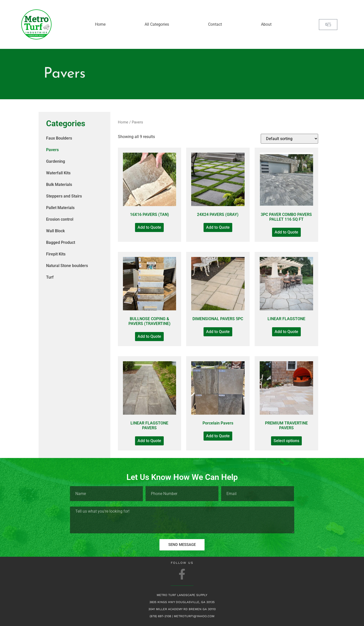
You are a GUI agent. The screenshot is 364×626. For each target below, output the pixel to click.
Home (100, 24)
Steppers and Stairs (64, 196)
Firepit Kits (56, 254)
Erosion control (60, 219)
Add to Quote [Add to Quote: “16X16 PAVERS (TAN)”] (149, 227)
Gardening (56, 161)
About (266, 24)
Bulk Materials (59, 185)
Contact (215, 24)
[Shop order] (289, 139)
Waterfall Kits (58, 173)
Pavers (52, 150)
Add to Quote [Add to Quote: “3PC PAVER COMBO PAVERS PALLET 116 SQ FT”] (286, 232)
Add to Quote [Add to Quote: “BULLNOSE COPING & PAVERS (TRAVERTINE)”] (149, 336)
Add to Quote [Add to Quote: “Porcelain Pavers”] (218, 436)
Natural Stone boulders (67, 266)
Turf (50, 277)
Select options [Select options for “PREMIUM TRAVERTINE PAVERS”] (286, 441)
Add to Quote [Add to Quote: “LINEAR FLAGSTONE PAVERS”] (149, 441)
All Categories (157, 24)
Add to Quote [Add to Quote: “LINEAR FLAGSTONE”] (286, 332)
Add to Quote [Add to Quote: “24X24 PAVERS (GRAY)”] (218, 227)
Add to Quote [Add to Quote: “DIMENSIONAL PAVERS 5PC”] (218, 332)
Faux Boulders (59, 138)
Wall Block (55, 231)
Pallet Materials (60, 208)
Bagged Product (61, 242)
